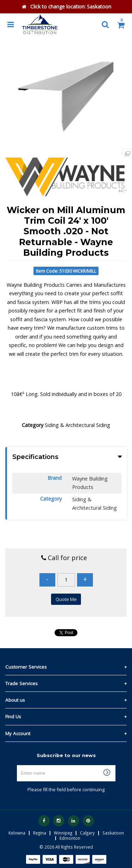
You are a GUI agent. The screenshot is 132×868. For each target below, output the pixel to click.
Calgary (87, 833)
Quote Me (66, 599)
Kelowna (17, 833)
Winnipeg (63, 833)
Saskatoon (113, 833)
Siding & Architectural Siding (77, 425)
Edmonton (70, 838)
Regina (40, 833)
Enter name (68, 765)
